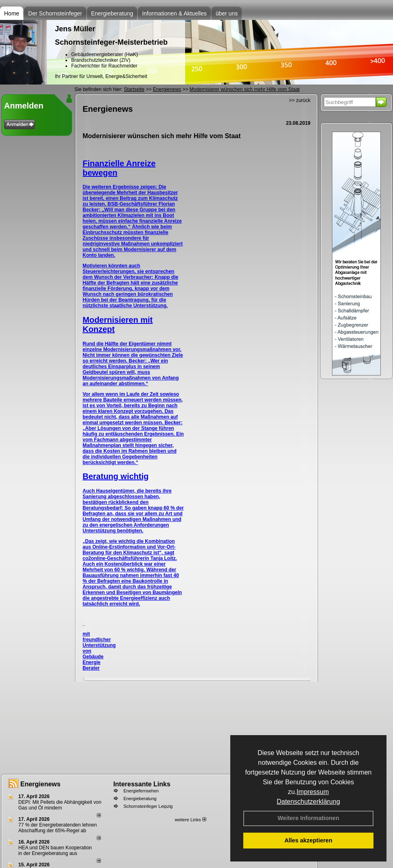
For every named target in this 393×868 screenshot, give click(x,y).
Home (12, 13)
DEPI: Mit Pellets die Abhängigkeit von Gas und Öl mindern (60, 805)
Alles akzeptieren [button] (308, 840)
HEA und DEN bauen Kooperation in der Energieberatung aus (55, 851)
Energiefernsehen (141, 791)
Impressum (313, 792)
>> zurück (300, 100)
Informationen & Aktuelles (174, 13)
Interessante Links (142, 784)
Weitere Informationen (308, 818)
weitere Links (190, 820)
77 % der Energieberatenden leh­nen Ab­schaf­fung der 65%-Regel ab (58, 828)
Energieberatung (112, 13)
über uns (227, 13)
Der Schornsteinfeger (55, 13)
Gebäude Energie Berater (93, 662)
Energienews (40, 784)
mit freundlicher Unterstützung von (99, 642)
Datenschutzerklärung (308, 802)
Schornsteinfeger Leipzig (148, 806)
